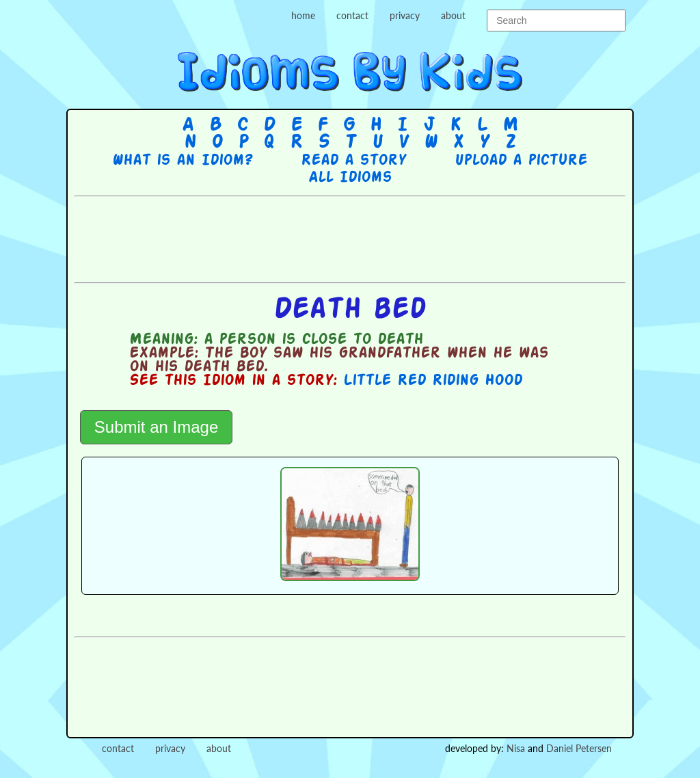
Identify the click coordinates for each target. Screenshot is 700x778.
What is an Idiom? (182, 161)
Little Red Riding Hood (433, 381)
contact (352, 15)
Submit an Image (156, 427)
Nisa (516, 748)
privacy (405, 15)
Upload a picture (521, 161)
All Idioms (350, 178)
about (453, 15)
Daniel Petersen (579, 748)
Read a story (353, 161)
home (303, 15)
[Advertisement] (350, 238)
